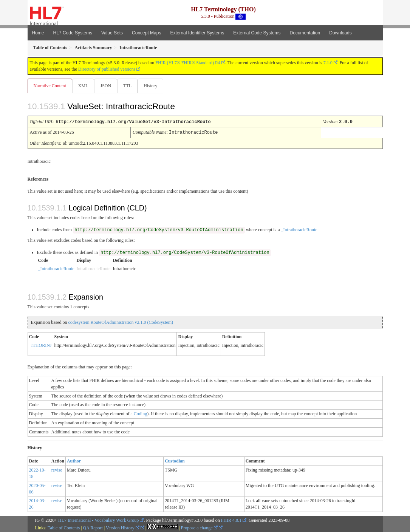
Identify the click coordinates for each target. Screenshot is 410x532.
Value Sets (112, 33)
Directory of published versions (107, 69)
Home (38, 33)
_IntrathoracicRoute (299, 229)
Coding (140, 413)
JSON (107, 86)
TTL (130, 86)
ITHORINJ (42, 345)
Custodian (175, 461)
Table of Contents (64, 527)
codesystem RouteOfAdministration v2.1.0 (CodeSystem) (121, 322)
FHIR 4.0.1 (231, 520)
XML (84, 86)
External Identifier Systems (197, 33)
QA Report (93, 527)
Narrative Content (50, 86)
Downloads (340, 33)
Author (74, 461)
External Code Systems (257, 33)
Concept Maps (146, 33)
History (153, 86)
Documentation (305, 33)
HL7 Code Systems (73, 33)
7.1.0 (328, 63)
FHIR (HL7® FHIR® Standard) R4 (188, 63)
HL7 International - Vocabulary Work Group (98, 520)
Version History (123, 527)
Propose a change (199, 527)
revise (57, 470)
